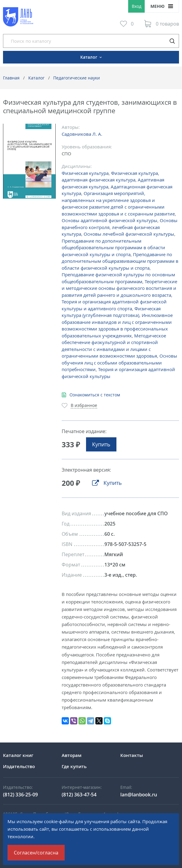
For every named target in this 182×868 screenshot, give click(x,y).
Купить (101, 444)
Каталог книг (18, 755)
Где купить (74, 766)
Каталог (36, 78)
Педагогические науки (77, 78)
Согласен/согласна (36, 853)
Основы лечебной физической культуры (129, 234)
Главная (11, 78)
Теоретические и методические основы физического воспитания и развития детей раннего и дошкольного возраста (119, 288)
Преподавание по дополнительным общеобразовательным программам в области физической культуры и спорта (113, 248)
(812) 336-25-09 (20, 795)
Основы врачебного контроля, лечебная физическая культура (120, 227)
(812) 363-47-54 (79, 795)
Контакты (132, 755)
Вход (137, 6)
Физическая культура (85, 173)
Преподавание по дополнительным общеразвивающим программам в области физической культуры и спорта (120, 261)
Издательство (19, 766)
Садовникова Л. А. (82, 134)
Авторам (72, 755)
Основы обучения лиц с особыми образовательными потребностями (119, 363)
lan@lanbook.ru (139, 795)
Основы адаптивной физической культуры (110, 220)
